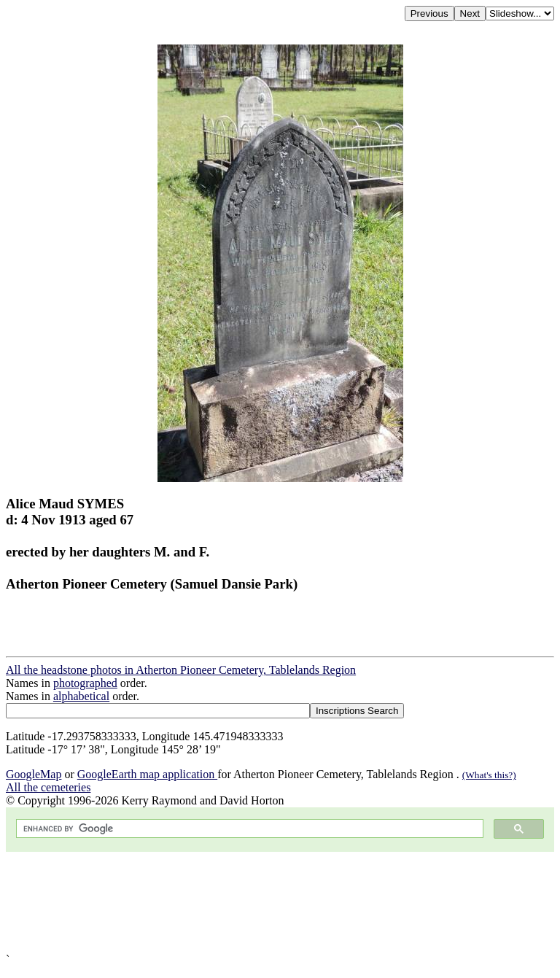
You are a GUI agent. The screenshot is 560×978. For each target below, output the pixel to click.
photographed (85, 683)
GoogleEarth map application (147, 774)
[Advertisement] (280, 903)
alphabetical (81, 696)
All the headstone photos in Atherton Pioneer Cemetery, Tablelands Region (181, 670)
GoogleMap (34, 774)
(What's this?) (489, 775)
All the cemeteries (48, 787)
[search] (248, 829)
